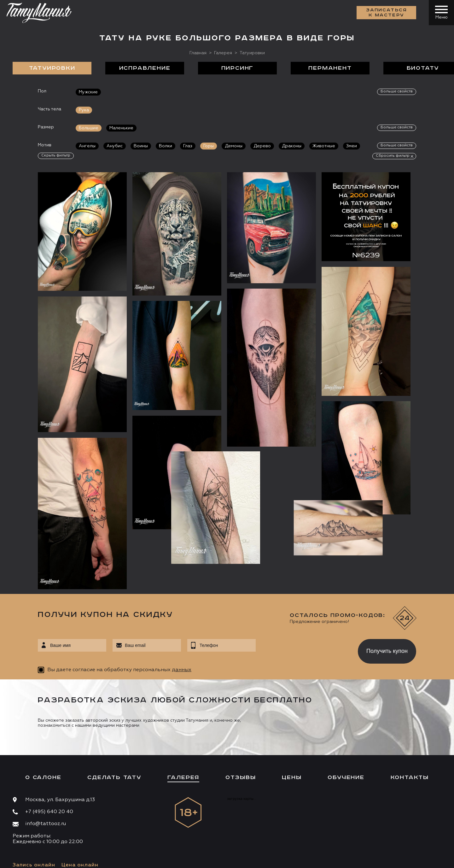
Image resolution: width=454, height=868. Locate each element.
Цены (292, 718)
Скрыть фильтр (56, 155)
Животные (324, 146)
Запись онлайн (34, 806)
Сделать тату (114, 718)
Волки (166, 146)
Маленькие (121, 128)
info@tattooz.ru (46, 765)
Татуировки (52, 68)
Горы (209, 146)
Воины (141, 146)
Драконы (292, 146)
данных (182, 611)
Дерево (262, 146)
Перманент (330, 68)
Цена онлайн (80, 806)
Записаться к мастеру (387, 13)
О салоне (43, 718)
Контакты (410, 718)
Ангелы (87, 146)
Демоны (234, 146)
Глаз (188, 146)
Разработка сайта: (69, 859)
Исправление (145, 68)
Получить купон (387, 591)
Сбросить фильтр (393, 156)
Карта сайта (25, 859)
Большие (89, 128)
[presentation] (302, 590)
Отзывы (241, 718)
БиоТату (423, 68)
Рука (84, 110)
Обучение (346, 718)
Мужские (88, 92)
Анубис (115, 146)
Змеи (352, 146)
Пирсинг (238, 68)
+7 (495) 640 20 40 (49, 752)
